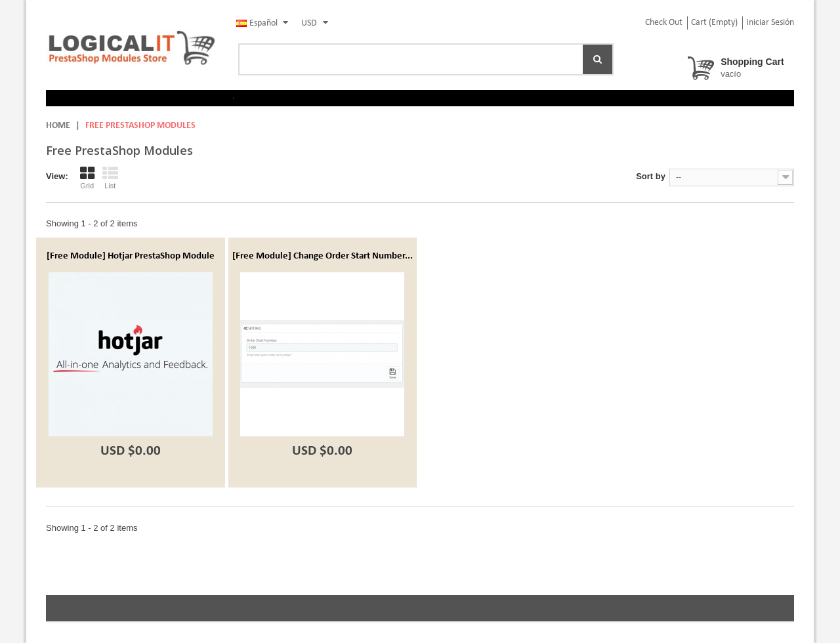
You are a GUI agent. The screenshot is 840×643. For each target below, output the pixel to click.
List (110, 178)
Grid (87, 178)
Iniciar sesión (770, 23)
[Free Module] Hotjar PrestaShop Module (131, 256)
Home (58, 126)
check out (664, 23)
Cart (714, 23)
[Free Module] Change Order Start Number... (323, 256)
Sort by (651, 176)
